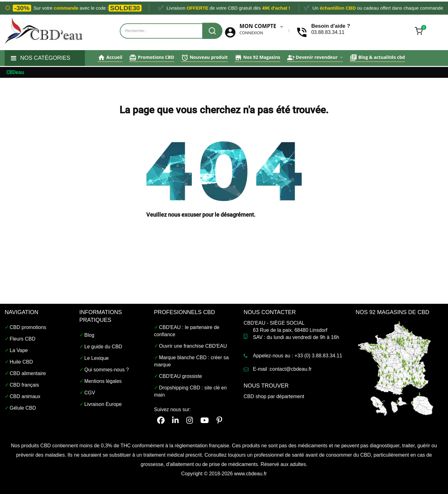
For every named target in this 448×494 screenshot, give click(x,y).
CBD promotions (28, 327)
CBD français (24, 385)
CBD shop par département (274, 396)
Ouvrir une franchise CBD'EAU (193, 346)
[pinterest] (219, 420)
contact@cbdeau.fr (291, 369)
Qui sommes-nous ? (107, 370)
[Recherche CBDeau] (212, 31)
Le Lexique (96, 358)
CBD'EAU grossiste (180, 376)
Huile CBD (21, 362)
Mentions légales (103, 381)
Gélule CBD (23, 408)
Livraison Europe (103, 404)
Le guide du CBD (103, 347)
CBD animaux (25, 396)
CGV (90, 393)
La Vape (19, 350)
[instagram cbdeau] (190, 420)
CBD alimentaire (28, 373)
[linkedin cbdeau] (175, 420)
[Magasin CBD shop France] (396, 368)
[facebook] (161, 420)
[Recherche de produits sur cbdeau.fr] (164, 31)
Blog (89, 335)
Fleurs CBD (23, 339)
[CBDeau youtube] (205, 420)
